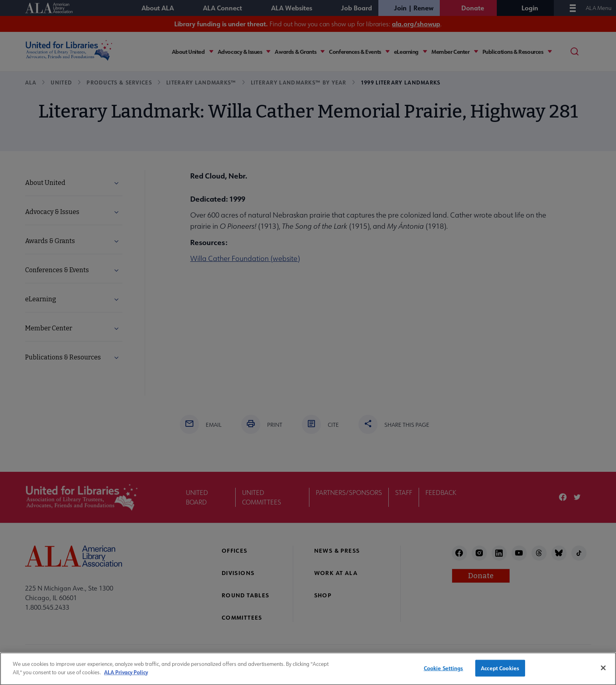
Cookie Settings (444, 672)
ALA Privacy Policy (126, 676)
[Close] (603, 672)
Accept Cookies (500, 672)
